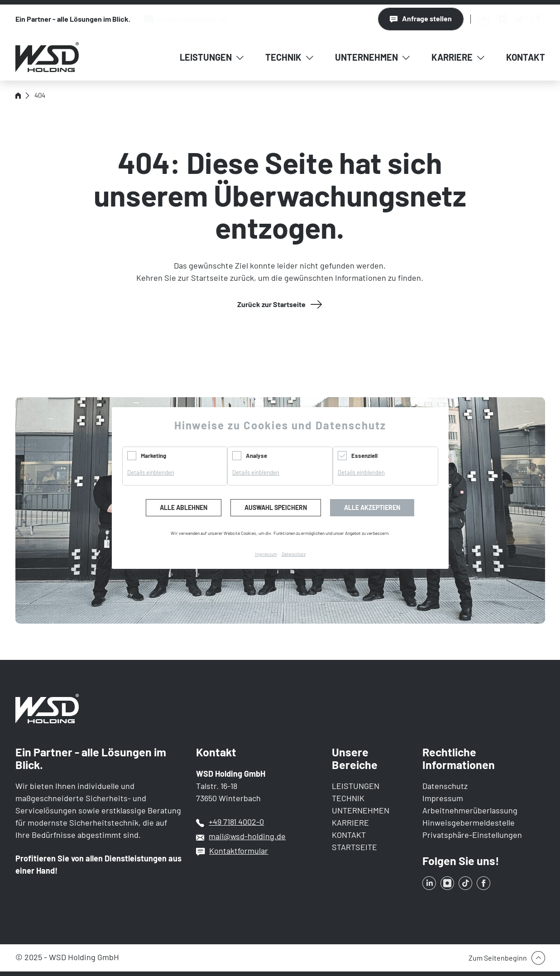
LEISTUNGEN (356, 786)
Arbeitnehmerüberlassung (470, 810)
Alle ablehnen (184, 507)
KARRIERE (350, 822)
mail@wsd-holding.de (247, 836)
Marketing (153, 456)
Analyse (256, 456)
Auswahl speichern (276, 507)
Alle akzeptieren (372, 507)
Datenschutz (445, 786)
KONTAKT (349, 835)
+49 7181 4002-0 (236, 822)
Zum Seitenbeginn (498, 958)
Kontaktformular (239, 851)
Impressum (443, 798)
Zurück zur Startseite (271, 304)
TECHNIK (348, 798)
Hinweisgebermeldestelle (469, 822)
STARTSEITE (354, 847)
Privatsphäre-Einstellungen (472, 835)
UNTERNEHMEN (361, 810)
